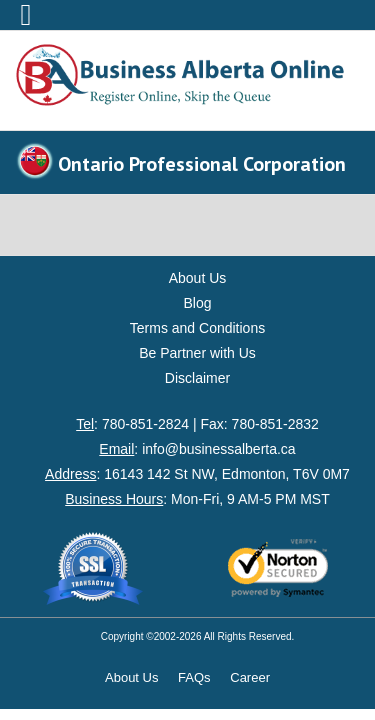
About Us (198, 278)
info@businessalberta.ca (219, 449)
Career (250, 677)
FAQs (194, 677)
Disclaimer (197, 378)
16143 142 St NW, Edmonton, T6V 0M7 (227, 474)
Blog (197, 303)
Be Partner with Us (197, 353)
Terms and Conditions (197, 328)
